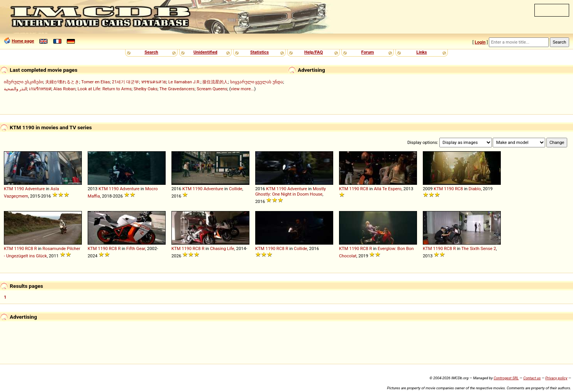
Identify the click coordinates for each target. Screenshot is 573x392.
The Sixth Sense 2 (479, 248)
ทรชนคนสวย (154, 82)
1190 (19, 189)
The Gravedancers (177, 89)
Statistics (259, 52)
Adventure (35, 189)
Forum (368, 52)
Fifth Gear (136, 248)
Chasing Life (222, 248)
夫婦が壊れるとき (62, 82)
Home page (23, 41)
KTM (8, 189)
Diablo (475, 189)
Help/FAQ (314, 52)
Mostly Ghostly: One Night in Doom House (291, 191)
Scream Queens (212, 89)
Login (480, 42)
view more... (243, 89)
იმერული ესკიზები (24, 82)
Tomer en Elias (95, 82)
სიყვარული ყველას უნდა (257, 82)
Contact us (532, 378)
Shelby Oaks (146, 89)
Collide (236, 189)
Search (151, 52)
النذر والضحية (15, 89)
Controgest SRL (506, 378)
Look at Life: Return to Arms (105, 89)
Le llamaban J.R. (184, 82)
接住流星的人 (215, 82)
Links (421, 52)
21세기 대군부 (126, 82)
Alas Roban (64, 89)
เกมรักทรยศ (40, 89)
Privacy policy (556, 378)
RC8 (364, 189)
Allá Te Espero (388, 189)
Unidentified (205, 52)
